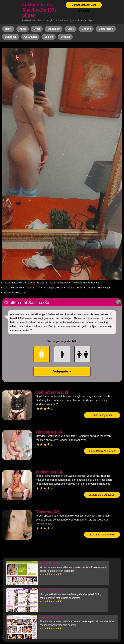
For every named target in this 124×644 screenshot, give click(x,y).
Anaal (23, 29)
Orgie (71, 29)
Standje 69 (54, 29)
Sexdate (65, 37)
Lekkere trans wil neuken (102, 495)
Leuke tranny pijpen (102, 415)
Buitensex (11, 37)
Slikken (49, 37)
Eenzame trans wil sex (102, 535)
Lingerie (86, 29)
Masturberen (106, 29)
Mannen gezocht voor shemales (84, 8)
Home (8, 29)
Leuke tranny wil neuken (102, 451)
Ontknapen (30, 37)
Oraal (37, 29)
